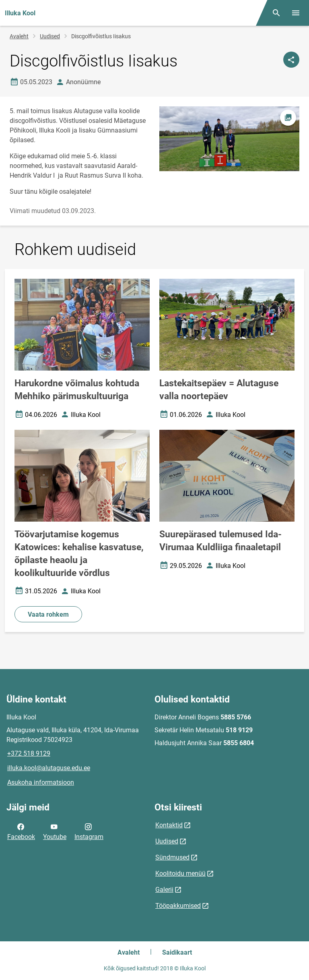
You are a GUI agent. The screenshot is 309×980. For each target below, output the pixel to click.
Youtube (55, 831)
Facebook (21, 831)
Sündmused (172, 857)
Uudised (50, 36)
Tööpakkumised (178, 906)
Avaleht (19, 36)
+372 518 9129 (29, 753)
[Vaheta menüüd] (296, 13)
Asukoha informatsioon (41, 782)
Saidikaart (177, 952)
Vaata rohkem (48, 614)
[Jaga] (291, 60)
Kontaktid (169, 825)
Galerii (164, 890)
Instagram (89, 831)
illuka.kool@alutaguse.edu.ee (49, 768)
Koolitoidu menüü (180, 873)
